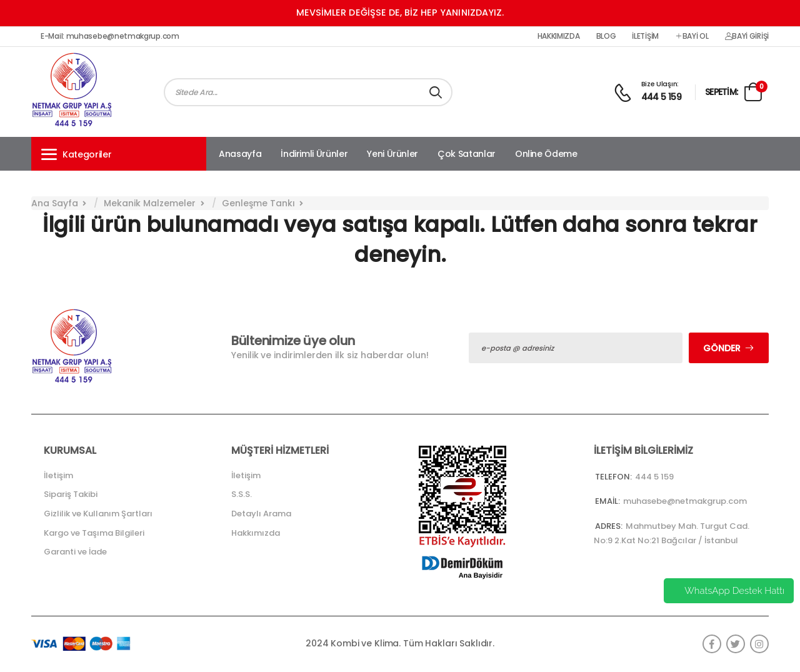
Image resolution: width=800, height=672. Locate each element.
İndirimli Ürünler (314, 154)
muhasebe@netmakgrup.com (685, 501)
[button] (119, 154)
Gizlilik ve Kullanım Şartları (98, 514)
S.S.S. (242, 494)
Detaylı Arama (261, 514)
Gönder (722, 348)
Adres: (609, 526)
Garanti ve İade (75, 552)
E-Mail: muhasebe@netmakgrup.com (110, 36)
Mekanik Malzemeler (150, 203)
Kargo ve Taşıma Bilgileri (94, 533)
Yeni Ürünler (392, 154)
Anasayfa (240, 154)
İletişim (645, 36)
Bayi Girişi (747, 36)
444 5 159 (662, 97)
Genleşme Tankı (258, 203)
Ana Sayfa (55, 203)
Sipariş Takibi (71, 494)
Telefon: (613, 477)
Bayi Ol (692, 36)
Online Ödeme (546, 154)
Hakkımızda (559, 36)
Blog (606, 36)
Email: (607, 501)
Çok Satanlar (467, 154)
